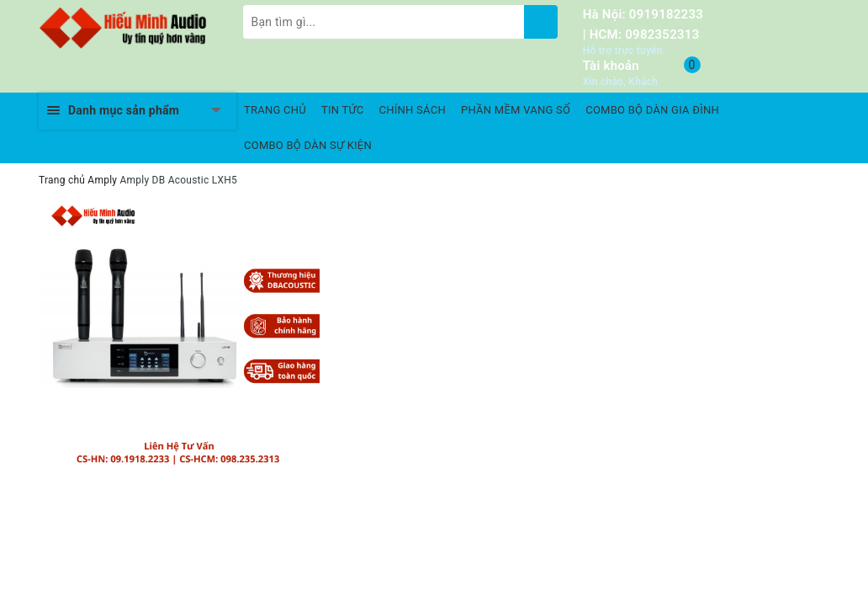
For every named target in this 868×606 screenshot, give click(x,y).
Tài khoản (611, 66)
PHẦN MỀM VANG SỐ (516, 110)
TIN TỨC (343, 110)
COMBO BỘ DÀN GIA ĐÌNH (652, 110)
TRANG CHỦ (275, 110)
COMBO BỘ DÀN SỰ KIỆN (308, 145)
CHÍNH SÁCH (413, 110)
